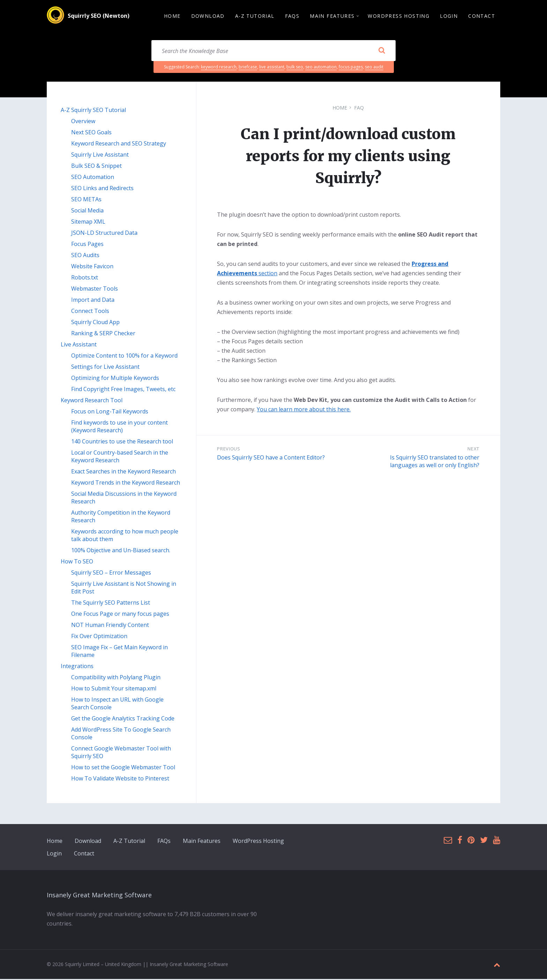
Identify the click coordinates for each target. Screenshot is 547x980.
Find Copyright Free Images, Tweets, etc (123, 390)
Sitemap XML (88, 223)
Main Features (202, 842)
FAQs (164, 842)
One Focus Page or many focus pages (120, 615)
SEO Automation (93, 178)
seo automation (321, 68)
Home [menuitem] (172, 16)
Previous (228, 450)
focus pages (351, 68)
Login (54, 854)
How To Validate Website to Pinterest (120, 779)
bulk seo (295, 68)
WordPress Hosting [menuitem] (399, 16)
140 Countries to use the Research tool (122, 442)
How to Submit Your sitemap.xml (114, 689)
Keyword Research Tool (92, 401)
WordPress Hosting (258, 842)
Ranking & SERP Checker (103, 334)
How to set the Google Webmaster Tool (123, 768)
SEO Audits (85, 256)
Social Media (87, 211)
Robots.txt (85, 278)
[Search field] (273, 52)
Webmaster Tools (95, 290)
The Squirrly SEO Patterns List (111, 604)
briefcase (248, 68)
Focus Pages (87, 245)
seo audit (374, 68)
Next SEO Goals (91, 133)
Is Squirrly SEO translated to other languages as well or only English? (435, 462)
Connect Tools (90, 312)
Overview (83, 122)
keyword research (219, 68)
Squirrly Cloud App (95, 323)
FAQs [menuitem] (292, 16)
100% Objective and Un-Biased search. (121, 551)
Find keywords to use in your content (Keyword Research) (119, 427)
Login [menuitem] (449, 16)
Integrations (77, 667)
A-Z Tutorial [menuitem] (255, 16)
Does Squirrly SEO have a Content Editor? (271, 458)
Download (88, 842)
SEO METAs (86, 200)
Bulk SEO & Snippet (96, 167)
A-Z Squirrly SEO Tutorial (93, 111)
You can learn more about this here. (304, 410)
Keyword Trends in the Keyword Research (126, 484)
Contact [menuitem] (482, 16)
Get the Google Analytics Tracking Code (123, 719)
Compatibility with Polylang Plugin (116, 678)
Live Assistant (79, 345)
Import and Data (93, 301)
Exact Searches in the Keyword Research (123, 472)
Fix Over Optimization (99, 637)
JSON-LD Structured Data (104, 234)
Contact (84, 854)
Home (340, 109)
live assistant (272, 68)
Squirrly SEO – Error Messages (111, 574)
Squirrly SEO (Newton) (99, 16)
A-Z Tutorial (129, 842)
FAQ (359, 109)
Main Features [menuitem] (332, 16)
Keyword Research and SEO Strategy (119, 144)
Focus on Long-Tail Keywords (110, 412)
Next (473, 450)
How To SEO (77, 562)
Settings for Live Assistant (105, 368)
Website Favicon (92, 267)
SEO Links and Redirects (102, 189)
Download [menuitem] (208, 16)
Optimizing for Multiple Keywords (115, 379)
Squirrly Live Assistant (100, 156)
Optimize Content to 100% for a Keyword (124, 357)
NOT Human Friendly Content (110, 626)
